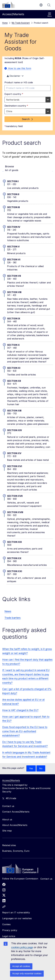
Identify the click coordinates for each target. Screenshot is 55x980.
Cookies (6, 924)
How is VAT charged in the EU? (20, 710)
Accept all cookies (21, 966)
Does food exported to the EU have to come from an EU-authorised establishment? (25, 731)
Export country (14, 94)
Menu (50, 15)
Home (5, 23)
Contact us (46, 879)
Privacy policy (10, 930)
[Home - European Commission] (22, 869)
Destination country (16, 106)
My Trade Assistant (21, 23)
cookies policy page (22, 947)
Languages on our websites (17, 918)
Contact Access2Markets (16, 812)
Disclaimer (15, 76)
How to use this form (18, 68)
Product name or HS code (19, 82)
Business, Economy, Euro (16, 851)
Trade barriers (12, 618)
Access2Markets (11, 780)
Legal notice (9, 936)
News (8, 611)
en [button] (41, 5)
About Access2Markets (15, 825)
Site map (7, 831)
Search (49, 5)
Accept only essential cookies (27, 974)
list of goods (28, 168)
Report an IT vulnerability (16, 913)
